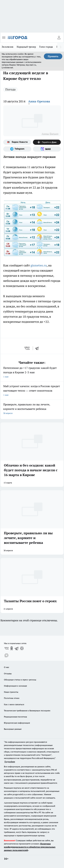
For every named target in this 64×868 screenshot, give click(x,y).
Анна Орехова (39, 101)
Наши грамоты (11, 692)
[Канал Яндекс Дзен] (47, 142)
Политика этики (12, 698)
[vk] (27, 348)
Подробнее (10, 762)
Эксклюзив (8, 47)
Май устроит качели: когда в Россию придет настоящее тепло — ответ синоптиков (32, 391)
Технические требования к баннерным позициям (27, 711)
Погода (10, 89)
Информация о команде (15, 686)
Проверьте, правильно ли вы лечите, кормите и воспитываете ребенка (32, 409)
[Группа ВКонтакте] (6, 648)
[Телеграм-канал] (17, 149)
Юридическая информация (17, 723)
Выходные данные (13, 729)
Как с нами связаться (14, 704)
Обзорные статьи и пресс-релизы (20, 680)
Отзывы (8, 673)
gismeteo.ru (39, 265)
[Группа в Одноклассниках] (12, 648)
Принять (53, 56)
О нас (7, 667)
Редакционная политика (15, 717)
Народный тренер (26, 47)
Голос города (46, 47)
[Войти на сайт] (59, 38)
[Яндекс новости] (17, 142)
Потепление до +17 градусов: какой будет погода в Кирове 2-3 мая (32, 373)
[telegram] (38, 348)
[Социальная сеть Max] (47, 149)
